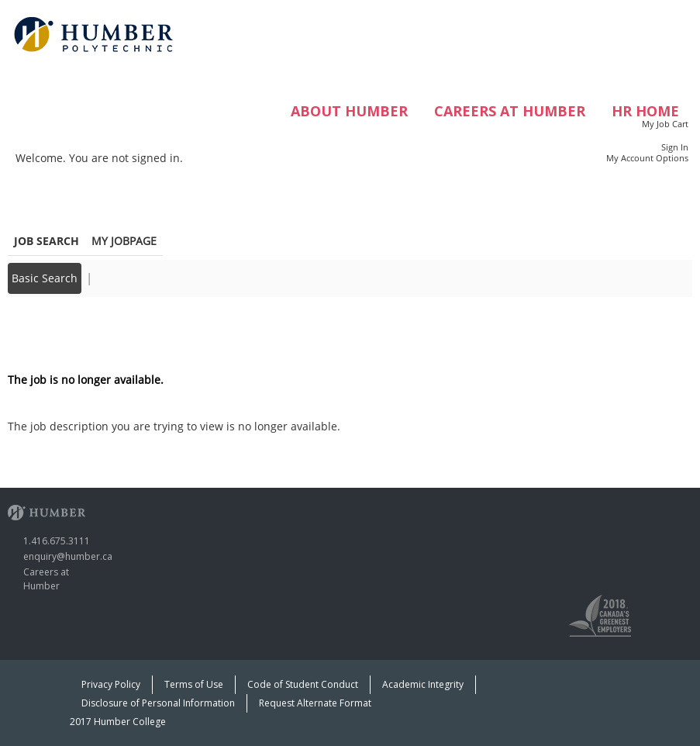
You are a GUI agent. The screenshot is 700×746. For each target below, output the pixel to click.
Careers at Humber (510, 111)
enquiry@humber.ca (68, 556)
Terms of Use (194, 684)
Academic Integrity (423, 684)
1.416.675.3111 (57, 541)
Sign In (675, 147)
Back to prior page (57, 333)
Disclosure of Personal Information (158, 703)
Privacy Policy (111, 684)
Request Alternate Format (315, 703)
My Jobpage (124, 241)
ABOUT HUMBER (349, 111)
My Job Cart (665, 124)
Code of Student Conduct (303, 684)
